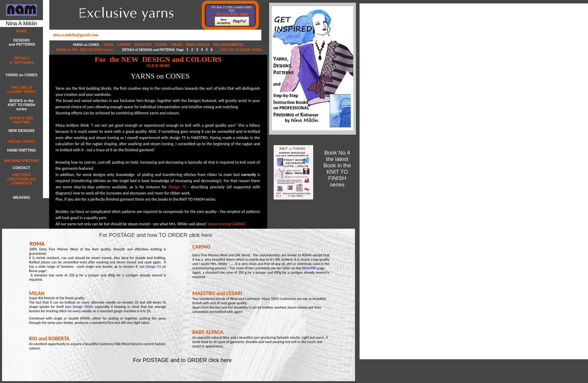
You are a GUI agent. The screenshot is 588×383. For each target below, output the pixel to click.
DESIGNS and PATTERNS (21, 42)
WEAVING (309, 268)
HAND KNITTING (21, 150)
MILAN (177, 45)
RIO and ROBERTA (228, 45)
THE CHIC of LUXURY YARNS (241, 50)
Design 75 (177, 187)
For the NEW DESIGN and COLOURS (158, 59)
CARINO (124, 45)
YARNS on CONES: (87, 45)
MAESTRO (143, 45)
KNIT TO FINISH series (96, 50)
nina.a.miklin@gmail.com (76, 35)
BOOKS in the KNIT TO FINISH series (22, 105)
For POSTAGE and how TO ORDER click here (156, 235)
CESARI (162, 45)
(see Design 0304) (79, 307)
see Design (148, 266)
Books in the (68, 50)
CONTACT (21, 168)
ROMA (109, 45)
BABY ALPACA (198, 45)
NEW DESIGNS (21, 131)
